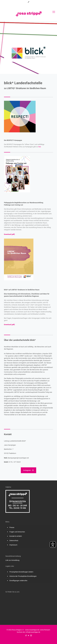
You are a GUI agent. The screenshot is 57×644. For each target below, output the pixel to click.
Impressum (13, 545)
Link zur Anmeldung (12, 560)
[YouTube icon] (29, 5)
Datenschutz (14, 540)
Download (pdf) (9, 234)
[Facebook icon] (26, 5)
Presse (12, 527)
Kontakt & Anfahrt (16, 536)
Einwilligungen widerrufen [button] (18, 581)
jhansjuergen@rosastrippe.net (18, 458)
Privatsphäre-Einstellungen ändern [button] (21, 572)
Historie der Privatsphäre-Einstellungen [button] (23, 576)
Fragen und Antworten (17, 532)
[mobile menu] (54, 12)
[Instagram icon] (32, 5)
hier (40, 147)
